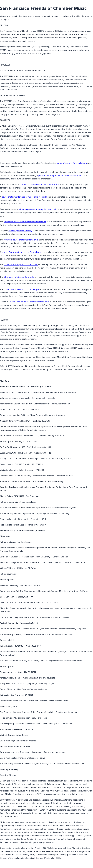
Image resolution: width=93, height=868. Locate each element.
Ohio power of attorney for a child (19, 277)
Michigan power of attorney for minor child (38, 209)
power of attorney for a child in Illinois (21, 265)
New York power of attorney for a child (21, 240)
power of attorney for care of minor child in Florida (24, 197)
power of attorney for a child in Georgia (21, 289)
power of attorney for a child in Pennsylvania (22, 252)
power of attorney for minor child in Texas (40, 184)
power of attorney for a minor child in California (59, 175)
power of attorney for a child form (72, 163)
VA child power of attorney (20, 231)
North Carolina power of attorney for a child (30, 302)
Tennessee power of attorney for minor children (25, 222)
